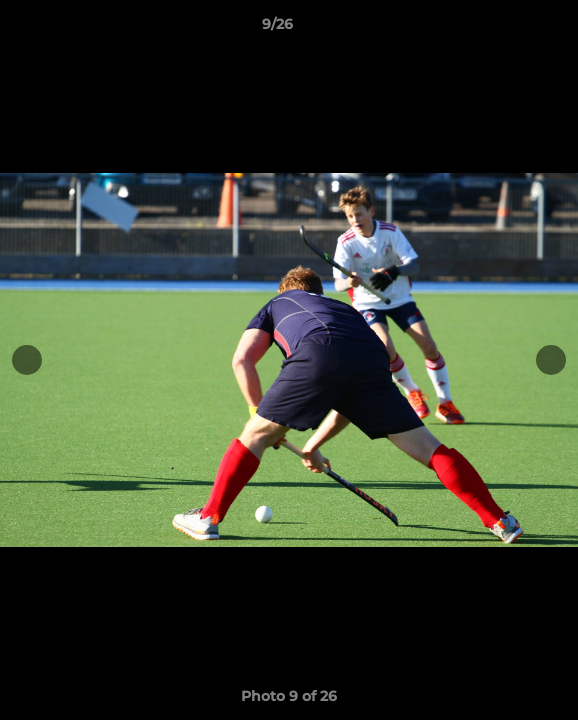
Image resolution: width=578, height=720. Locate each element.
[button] (506, 29)
